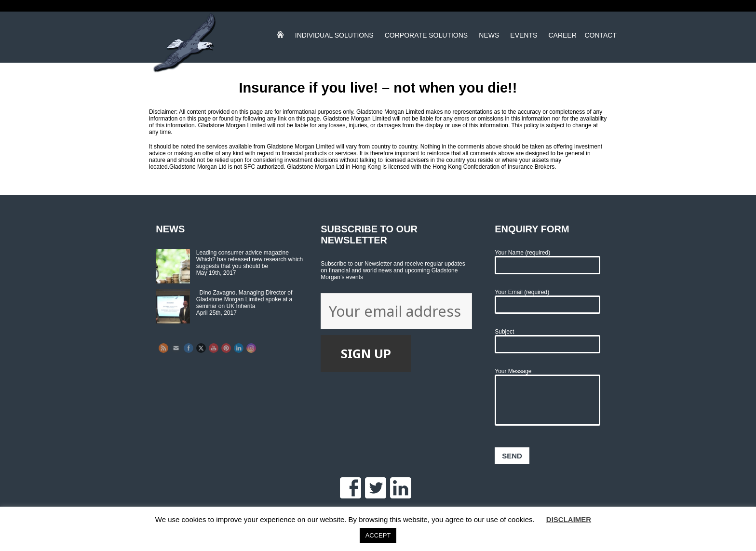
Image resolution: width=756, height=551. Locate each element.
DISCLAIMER (569, 519)
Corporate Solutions (426, 37)
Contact (601, 37)
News (489, 37)
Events (524, 37)
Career (562, 37)
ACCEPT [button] (378, 535)
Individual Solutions (334, 37)
